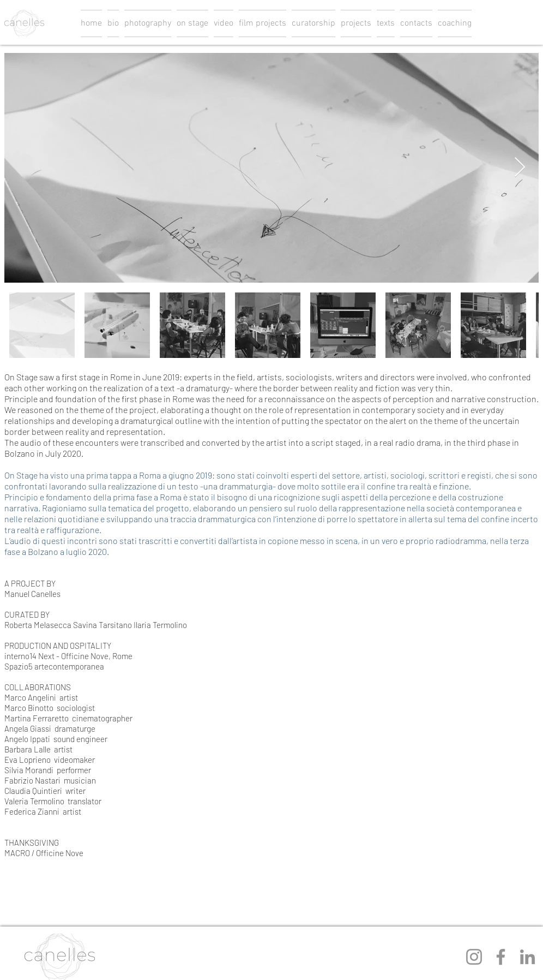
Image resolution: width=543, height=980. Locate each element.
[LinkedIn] (527, 957)
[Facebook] (501, 957)
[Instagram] (474, 957)
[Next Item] (520, 168)
